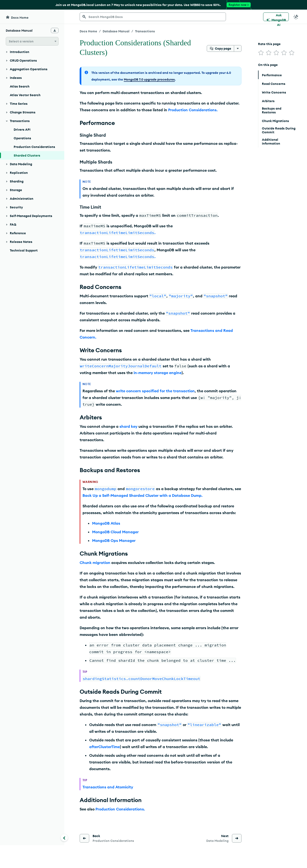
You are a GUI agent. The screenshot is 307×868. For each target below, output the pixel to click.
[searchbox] (153, 17)
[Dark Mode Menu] (296, 17)
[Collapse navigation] (64, 838)
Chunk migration (95, 563)
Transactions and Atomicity (108, 787)
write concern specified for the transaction (155, 391)
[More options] (238, 48)
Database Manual (116, 31)
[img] (261, 53)
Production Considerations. (193, 110)
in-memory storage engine (158, 373)
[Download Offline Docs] (55, 30)
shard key (128, 426)
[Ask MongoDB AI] (276, 17)
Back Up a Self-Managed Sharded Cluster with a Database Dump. (142, 495)
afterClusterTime (105, 747)
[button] (32, 41)
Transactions (145, 31)
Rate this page (269, 44)
